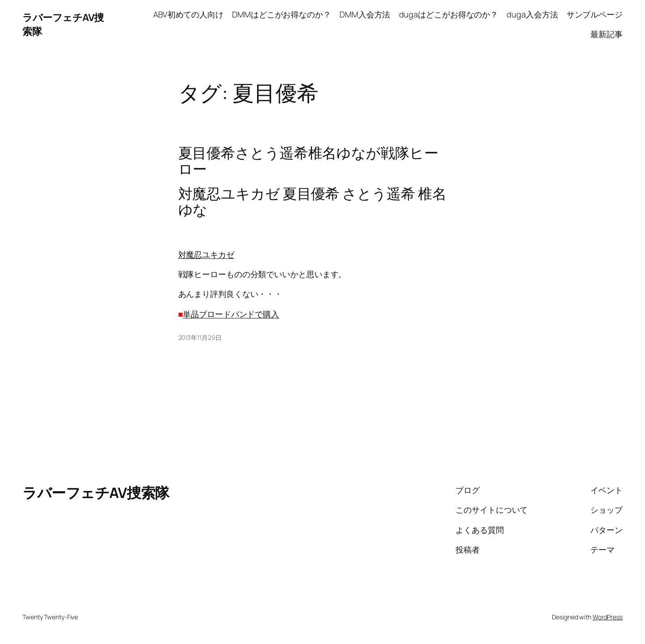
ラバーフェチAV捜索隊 (96, 493)
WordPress (608, 617)
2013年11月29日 (200, 337)
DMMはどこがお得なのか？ (282, 14)
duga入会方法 (532, 14)
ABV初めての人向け (188, 14)
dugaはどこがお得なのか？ (449, 14)
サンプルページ (595, 14)
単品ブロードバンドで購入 (231, 314)
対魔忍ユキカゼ (206, 254)
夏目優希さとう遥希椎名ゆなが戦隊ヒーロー (308, 161)
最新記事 (606, 34)
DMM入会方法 (365, 14)
